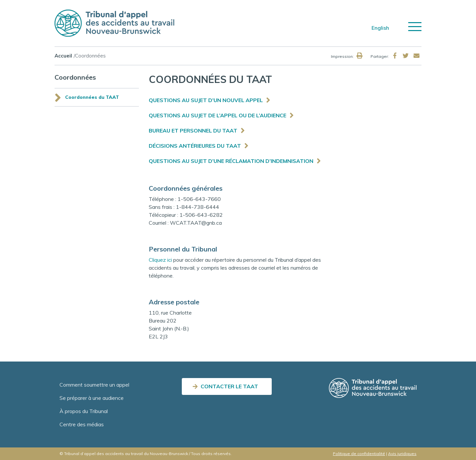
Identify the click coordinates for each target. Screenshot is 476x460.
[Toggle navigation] (415, 27)
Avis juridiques (402, 454)
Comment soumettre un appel (94, 385)
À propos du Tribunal (84, 411)
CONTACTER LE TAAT (229, 386)
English (380, 28)
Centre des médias (82, 424)
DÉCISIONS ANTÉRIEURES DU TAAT (195, 146)
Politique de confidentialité (359, 454)
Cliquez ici (160, 260)
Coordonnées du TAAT (92, 97)
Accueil (63, 56)
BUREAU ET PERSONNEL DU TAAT (193, 131)
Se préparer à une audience (92, 398)
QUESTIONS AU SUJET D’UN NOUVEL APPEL (206, 100)
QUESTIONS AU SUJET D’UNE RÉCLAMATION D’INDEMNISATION (231, 161)
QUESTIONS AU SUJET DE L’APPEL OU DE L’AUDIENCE (218, 115)
